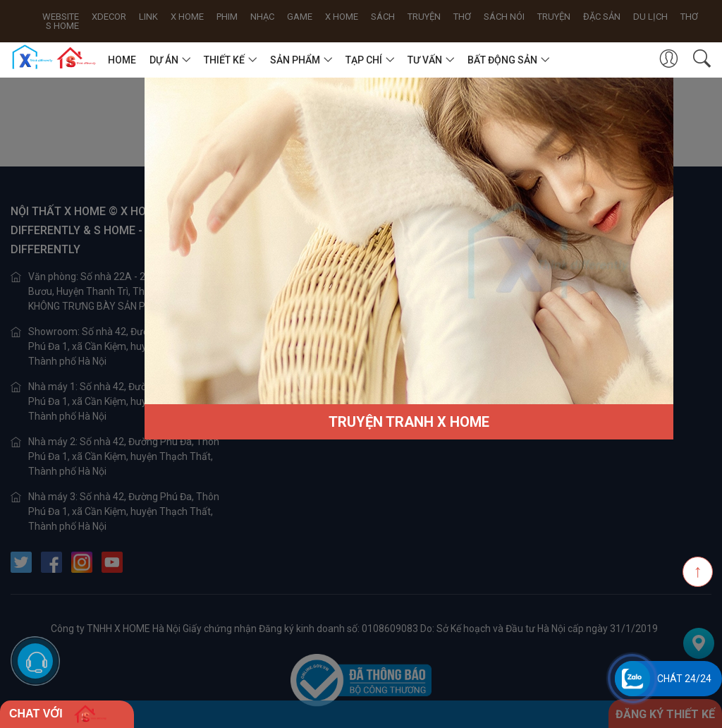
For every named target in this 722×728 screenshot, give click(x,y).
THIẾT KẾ (224, 60)
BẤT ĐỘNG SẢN (502, 60)
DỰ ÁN (164, 60)
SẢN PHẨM (295, 60)
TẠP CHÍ (364, 60)
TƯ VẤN (425, 60)
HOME (122, 60)
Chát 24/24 (684, 679)
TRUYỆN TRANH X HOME (409, 422)
